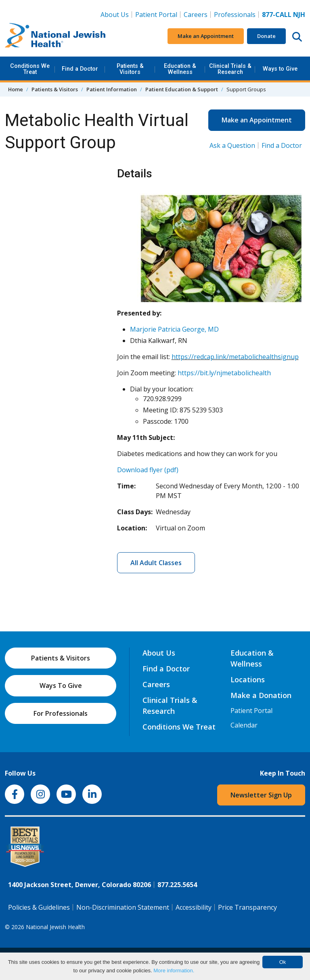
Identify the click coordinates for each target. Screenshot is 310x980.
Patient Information (112, 89)
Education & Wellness (180, 69)
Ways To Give (61, 686)
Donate (266, 36)
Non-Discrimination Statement (123, 907)
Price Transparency (247, 907)
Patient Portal (156, 15)
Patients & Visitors (130, 69)
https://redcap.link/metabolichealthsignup (235, 357)
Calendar (244, 725)
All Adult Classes (156, 563)
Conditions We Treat (30, 69)
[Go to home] (55, 36)
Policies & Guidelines (39, 907)
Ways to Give (280, 69)
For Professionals (61, 713)
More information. (174, 971)
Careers (197, 14)
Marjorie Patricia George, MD (174, 329)
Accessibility (194, 907)
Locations (248, 679)
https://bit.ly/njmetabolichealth (224, 373)
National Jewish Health (55, 927)
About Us (115, 15)
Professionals (235, 15)
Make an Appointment (206, 36)
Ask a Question (232, 145)
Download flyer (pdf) (148, 470)
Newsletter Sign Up (261, 795)
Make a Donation (261, 695)
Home (16, 89)
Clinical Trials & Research (230, 69)
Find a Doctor (80, 69)
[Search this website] (297, 36)
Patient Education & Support (182, 89)
